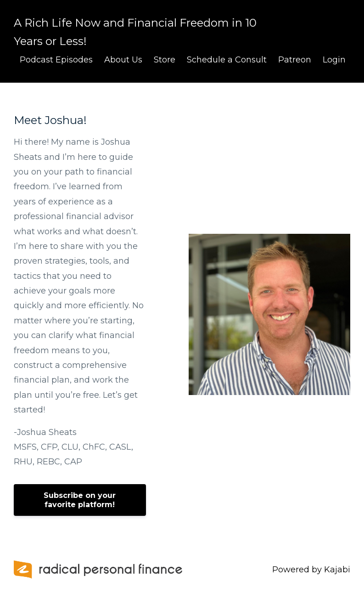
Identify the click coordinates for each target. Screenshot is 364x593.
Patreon (295, 60)
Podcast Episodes (56, 60)
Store (165, 60)
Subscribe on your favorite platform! (80, 500)
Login (334, 60)
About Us (123, 60)
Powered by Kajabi (311, 570)
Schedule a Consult (227, 60)
